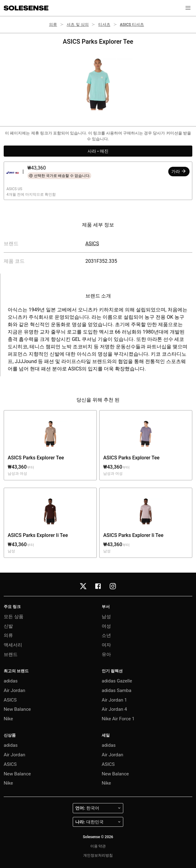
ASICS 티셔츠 (132, 24)
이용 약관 (98, 846)
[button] (188, 8)
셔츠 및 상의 (78, 24)
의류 (53, 24)
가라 (179, 171)
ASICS (92, 244)
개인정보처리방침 (98, 855)
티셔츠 (104, 24)
